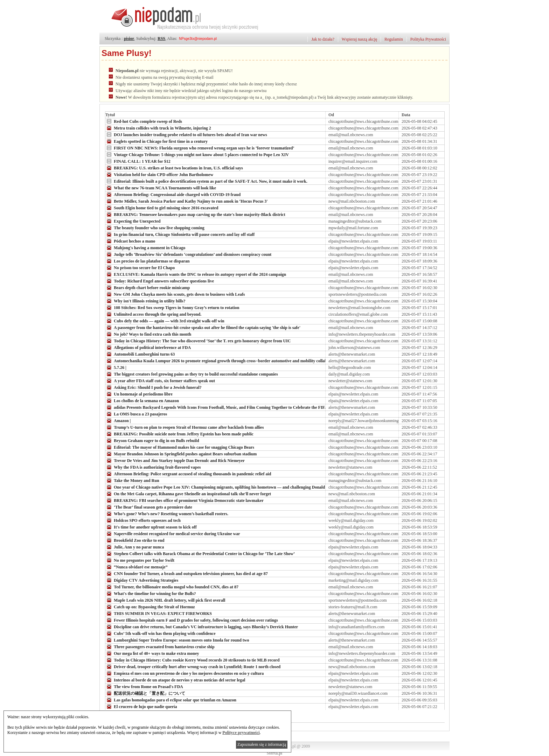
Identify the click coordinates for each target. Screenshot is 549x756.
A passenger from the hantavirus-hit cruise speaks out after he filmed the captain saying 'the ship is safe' (203, 327)
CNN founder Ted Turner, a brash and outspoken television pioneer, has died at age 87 (187, 573)
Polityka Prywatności (428, 39)
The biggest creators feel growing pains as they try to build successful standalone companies (192, 374)
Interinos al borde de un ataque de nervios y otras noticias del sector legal (175, 680)
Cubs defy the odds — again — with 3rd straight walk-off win (165, 321)
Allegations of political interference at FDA (148, 347)
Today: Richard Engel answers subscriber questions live (160, 281)
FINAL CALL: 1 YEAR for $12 (138, 161)
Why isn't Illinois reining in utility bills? (145, 301)
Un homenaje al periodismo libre (139, 394)
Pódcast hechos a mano (130, 241)
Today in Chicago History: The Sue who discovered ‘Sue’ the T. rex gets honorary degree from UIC (198, 341)
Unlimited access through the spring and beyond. (153, 314)
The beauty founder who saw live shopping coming (155, 227)
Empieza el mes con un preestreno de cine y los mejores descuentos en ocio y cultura (185, 673)
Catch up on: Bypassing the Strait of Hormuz (150, 607)
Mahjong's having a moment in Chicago (145, 247)
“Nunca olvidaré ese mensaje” (137, 567)
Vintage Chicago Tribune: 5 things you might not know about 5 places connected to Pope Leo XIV (197, 154)
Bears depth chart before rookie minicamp (148, 287)
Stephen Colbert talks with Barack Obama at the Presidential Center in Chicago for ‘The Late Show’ (200, 553)
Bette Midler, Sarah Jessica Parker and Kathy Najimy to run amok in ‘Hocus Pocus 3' (187, 201)
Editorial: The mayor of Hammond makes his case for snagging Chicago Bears (180, 447)
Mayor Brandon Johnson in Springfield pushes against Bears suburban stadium (181, 454)
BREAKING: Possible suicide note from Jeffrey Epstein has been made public (179, 434)
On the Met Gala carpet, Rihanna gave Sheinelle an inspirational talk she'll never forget (188, 493)
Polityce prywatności (241, 733)
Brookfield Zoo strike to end (135, 540)
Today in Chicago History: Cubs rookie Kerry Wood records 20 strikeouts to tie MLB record (192, 660)
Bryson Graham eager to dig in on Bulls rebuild (152, 440)
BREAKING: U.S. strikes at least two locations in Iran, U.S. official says (174, 168)
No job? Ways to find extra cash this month (148, 334)
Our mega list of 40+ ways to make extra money (152, 653)
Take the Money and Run (132, 480)
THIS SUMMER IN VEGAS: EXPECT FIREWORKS (159, 613)
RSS (161, 38)
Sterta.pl (274, 753)
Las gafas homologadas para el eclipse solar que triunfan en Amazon (171, 700)
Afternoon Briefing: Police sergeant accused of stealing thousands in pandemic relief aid (188, 474)
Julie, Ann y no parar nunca (135, 547)
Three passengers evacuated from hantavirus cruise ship (160, 646)
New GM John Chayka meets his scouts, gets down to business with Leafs (175, 294)
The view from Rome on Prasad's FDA (144, 686)
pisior (129, 38)
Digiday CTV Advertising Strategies (142, 580)
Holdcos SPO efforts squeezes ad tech (143, 520)
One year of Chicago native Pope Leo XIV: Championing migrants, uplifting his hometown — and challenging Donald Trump (222, 487)
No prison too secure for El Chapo (140, 267)
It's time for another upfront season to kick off (151, 527)
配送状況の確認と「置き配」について (145, 693)
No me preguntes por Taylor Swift (140, 560)
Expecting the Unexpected (133, 221)
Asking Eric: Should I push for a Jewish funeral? (154, 387)
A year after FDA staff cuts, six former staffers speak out (160, 380)
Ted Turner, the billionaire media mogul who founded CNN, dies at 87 (172, 587)
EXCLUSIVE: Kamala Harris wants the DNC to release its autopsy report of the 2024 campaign (196, 274)
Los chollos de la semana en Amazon (142, 400)
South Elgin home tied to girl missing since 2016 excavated (162, 208)
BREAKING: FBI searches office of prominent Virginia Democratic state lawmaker (185, 500)
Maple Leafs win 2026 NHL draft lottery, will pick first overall (165, 600)
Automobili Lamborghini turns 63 (140, 354)
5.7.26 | (116, 367)
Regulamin (394, 39)
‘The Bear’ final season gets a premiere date (149, 507)
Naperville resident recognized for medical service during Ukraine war (173, 533)
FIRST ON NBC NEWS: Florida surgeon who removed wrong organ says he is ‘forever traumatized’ (200, 148)
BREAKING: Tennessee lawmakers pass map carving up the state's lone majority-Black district (195, 214)
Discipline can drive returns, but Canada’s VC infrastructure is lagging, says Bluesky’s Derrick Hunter (202, 626)
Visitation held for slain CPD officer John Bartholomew (159, 174)
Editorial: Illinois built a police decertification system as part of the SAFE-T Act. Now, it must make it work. (206, 181)
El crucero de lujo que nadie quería (141, 706)
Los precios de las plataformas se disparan (147, 261)
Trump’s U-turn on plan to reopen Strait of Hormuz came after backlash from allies (185, 427)
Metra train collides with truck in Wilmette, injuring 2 (158, 128)
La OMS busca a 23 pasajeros (136, 414)
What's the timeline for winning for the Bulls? (151, 593)
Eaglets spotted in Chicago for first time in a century (157, 141)
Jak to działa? (323, 39)
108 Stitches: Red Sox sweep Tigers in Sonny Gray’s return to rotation (172, 307)
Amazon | (118, 420)
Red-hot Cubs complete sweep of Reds (144, 121)
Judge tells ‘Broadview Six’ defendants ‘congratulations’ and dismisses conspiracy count (188, 254)
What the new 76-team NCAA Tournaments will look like (161, 188)
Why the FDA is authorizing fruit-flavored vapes (153, 467)
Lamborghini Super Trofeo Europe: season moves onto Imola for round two (177, 640)
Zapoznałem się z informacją (262, 744)
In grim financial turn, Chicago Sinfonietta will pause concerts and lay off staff (180, 234)
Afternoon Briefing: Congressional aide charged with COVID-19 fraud (173, 194)
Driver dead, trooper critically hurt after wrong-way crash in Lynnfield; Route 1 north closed (193, 666)
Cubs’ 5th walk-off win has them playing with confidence (160, 633)
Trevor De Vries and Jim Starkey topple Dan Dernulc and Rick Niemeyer (175, 460)
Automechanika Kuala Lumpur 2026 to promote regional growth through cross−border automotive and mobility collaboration (223, 360)
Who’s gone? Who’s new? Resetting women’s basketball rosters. (167, 513)
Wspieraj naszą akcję (359, 39)
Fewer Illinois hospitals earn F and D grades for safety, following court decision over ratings (192, 620)
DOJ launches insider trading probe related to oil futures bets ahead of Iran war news (186, 134)
